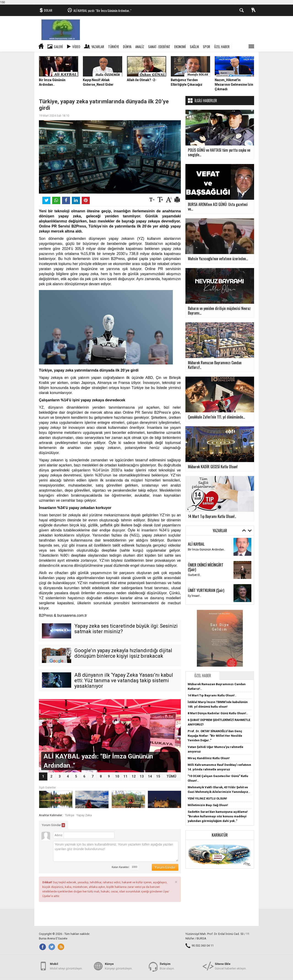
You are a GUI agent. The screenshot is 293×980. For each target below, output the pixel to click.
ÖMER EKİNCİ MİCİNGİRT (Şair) (206, 567)
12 (134, 776)
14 (150, 776)
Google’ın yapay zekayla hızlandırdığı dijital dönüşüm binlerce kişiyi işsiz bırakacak (123, 653)
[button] (220, 854)
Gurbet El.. (195, 575)
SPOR (206, 47)
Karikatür (220, 835)
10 (117, 776)
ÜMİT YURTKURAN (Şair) (206, 590)
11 (125, 776)
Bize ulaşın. (167, 966)
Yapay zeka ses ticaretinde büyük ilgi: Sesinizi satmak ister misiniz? (126, 629)
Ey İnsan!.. (194, 596)
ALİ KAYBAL (196, 544)
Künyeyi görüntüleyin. (119, 966)
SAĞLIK (194, 47)
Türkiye (70, 815)
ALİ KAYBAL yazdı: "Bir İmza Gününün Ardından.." (102, 10)
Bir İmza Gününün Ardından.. (207, 549)
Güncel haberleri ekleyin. (231, 966)
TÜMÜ (171, 776)
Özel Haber (203, 676)
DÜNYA (127, 47)
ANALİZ (140, 47)
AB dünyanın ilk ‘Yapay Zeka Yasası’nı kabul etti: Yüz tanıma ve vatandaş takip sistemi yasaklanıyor (124, 680)
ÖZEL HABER (222, 47)
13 (142, 776)
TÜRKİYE (114, 47)
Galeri (58, 47)
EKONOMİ (180, 47)
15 (158, 776)
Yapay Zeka (84, 815)
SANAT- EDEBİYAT (159, 47)
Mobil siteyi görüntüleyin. (66, 966)
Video (76, 47)
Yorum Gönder (53, 825)
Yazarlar (98, 47)
